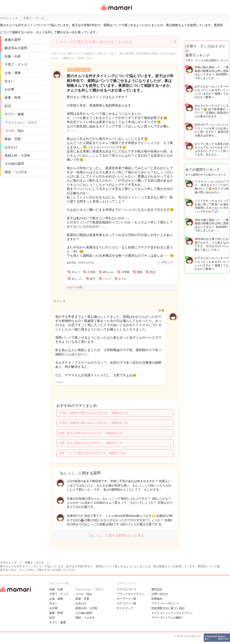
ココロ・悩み (14, 131)
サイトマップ (125, 608)
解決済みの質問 (16, 48)
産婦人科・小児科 (17, 155)
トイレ (123, 279)
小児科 (91, 272)
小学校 (125, 272)
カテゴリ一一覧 (126, 603)
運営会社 (157, 589)
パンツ (107, 279)
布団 (140, 272)
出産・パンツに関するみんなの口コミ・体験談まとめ (92, 453)
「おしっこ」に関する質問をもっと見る (115, 535)
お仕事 (9, 89)
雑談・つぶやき (16, 172)
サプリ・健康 (14, 114)
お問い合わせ (160, 594)
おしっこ (77, 279)
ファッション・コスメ (21, 122)
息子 (93, 279)
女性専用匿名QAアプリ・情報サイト (116, 11)
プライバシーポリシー (165, 603)
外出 (152, 272)
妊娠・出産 (13, 56)
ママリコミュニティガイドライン (172, 613)
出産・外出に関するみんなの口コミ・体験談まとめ (91, 443)
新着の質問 (13, 40)
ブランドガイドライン (131, 594)
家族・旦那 (13, 139)
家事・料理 (13, 98)
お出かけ (11, 147)
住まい (9, 81)
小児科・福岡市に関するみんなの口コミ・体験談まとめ (93, 413)
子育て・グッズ (16, 65)
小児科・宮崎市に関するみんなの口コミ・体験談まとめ (93, 423)
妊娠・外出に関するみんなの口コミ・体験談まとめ (91, 433)
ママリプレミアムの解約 (167, 618)
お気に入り (167, 262)
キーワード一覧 (126, 599)
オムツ (76, 272)
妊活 (8, 106)
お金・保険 (13, 73)
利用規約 (157, 599)
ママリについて (126, 589)
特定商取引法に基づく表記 (168, 608)
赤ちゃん (108, 272)
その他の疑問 (14, 164)
